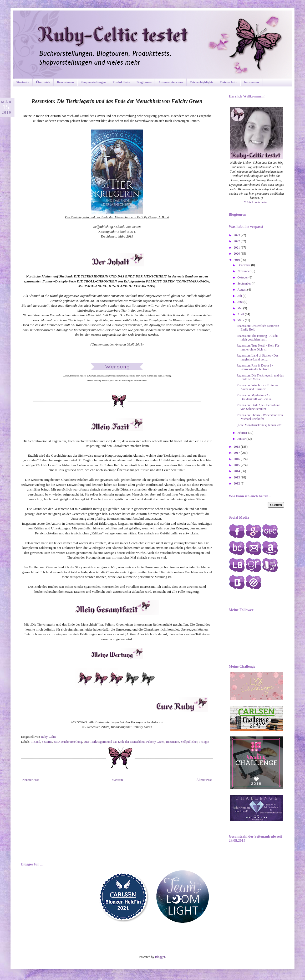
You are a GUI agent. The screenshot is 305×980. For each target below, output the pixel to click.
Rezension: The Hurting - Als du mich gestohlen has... (257, 338)
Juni (240, 302)
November (245, 271)
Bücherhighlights (202, 82)
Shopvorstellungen (93, 82)
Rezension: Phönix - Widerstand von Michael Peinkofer (260, 417)
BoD (57, 742)
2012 (237, 483)
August (242, 290)
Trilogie (204, 742)
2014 (237, 471)
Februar (243, 433)
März (241, 320)
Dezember (244, 265)
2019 (237, 260)
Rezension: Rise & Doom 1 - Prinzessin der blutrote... (255, 367)
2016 (237, 459)
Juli (240, 296)
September (245, 283)
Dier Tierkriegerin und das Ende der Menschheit (114, 742)
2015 (237, 465)
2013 (237, 477)
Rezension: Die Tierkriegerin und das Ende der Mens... (260, 377)
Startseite (23, 82)
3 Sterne (47, 742)
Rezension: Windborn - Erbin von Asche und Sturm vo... (258, 387)
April (241, 314)
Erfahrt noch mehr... (256, 202)
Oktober (243, 277)
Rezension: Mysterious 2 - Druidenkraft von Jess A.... (255, 397)
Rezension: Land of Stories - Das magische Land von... (258, 357)
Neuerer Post (30, 780)
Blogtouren (144, 82)
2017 (237, 453)
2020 (237, 254)
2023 (237, 235)
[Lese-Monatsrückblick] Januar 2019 (260, 425)
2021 (237, 247)
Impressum (251, 82)
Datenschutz (229, 82)
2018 (237, 447)
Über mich (43, 82)
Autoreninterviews (171, 82)
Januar (242, 439)
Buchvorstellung (72, 742)
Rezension (172, 742)
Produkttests (121, 82)
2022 (237, 241)
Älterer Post (204, 780)
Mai (240, 308)
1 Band (35, 742)
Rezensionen (65, 82)
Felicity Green (155, 742)
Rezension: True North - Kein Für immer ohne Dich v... (258, 347)
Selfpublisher (189, 742)
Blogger (160, 957)
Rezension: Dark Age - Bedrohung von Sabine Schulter (258, 407)
